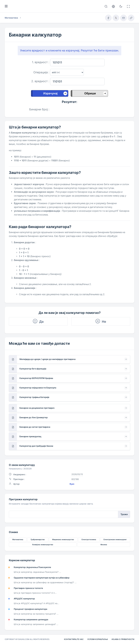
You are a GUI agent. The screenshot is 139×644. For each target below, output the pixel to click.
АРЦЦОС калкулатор (24, 599)
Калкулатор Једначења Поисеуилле (32, 567)
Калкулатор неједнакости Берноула (38, 388)
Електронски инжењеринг (115, 539)
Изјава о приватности (123, 639)
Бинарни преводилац (30, 436)
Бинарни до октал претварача (35, 427)
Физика (104, 545)
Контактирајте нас (74, 639)
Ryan (72, 484)
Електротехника (89, 539)
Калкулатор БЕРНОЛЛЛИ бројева (36, 378)
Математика (18, 539)
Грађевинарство (38, 539)
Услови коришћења (98, 639)
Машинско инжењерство (63, 539)
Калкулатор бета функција (33, 369)
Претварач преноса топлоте (28, 588)
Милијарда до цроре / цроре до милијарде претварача (47, 359)
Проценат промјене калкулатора (30, 609)
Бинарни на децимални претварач (37, 408)
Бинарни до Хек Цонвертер (34, 417)
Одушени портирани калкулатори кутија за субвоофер (42, 578)
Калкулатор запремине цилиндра (31, 619)
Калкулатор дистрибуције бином (36, 446)
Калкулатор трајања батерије (34, 397)
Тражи (124, 514)
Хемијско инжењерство (43, 545)
